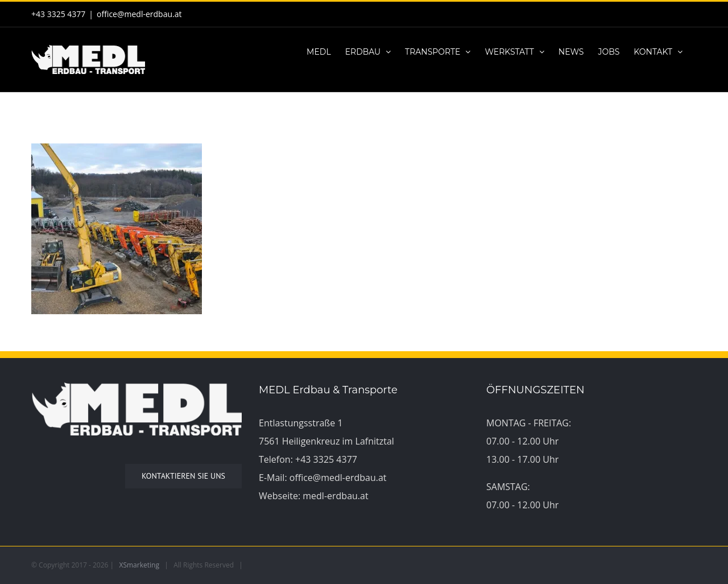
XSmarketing (139, 565)
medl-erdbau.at (335, 496)
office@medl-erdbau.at (139, 14)
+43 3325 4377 (326, 459)
